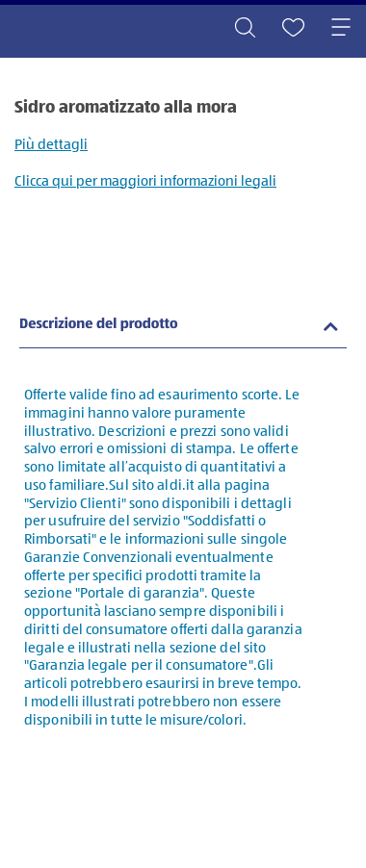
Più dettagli (51, 145)
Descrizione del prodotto (99, 325)
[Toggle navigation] (341, 29)
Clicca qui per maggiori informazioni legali (145, 181)
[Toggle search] (245, 29)
